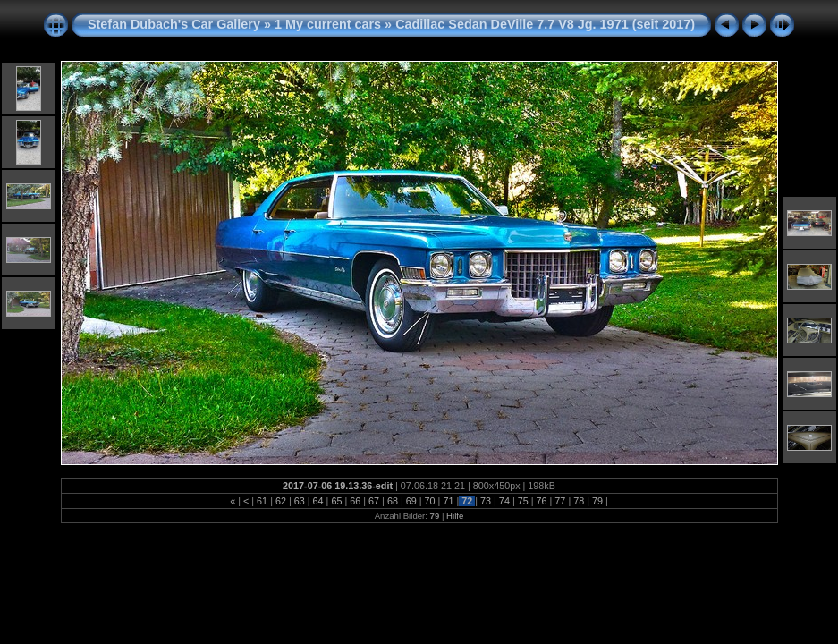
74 (504, 501)
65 (336, 501)
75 (523, 501)
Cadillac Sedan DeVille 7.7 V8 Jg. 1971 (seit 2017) (545, 24)
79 (597, 501)
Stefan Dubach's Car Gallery (174, 24)
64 (318, 501)
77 (560, 501)
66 (355, 501)
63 (300, 501)
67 (374, 501)
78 (579, 501)
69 (411, 501)
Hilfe (455, 516)
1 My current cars (328, 24)
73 (486, 501)
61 (262, 501)
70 (430, 501)
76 (542, 501)
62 (281, 501)
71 (448, 501)
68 (393, 501)
